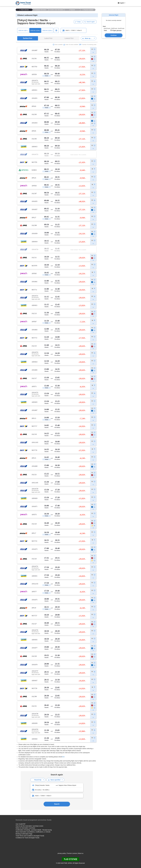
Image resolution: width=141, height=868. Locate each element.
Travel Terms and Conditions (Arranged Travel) (30, 836)
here (63, 757)
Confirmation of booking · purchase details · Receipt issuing (34, 830)
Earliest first (28, 38)
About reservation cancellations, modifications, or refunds (33, 832)
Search (57, 804)
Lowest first (69, 38)
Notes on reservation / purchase (25, 828)
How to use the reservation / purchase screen (29, 826)
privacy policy (62, 853)
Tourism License (72, 853)
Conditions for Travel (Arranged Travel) (27, 838)
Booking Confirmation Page (24, 834)
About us (81, 853)
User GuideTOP (21, 824)
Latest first (48, 38)
